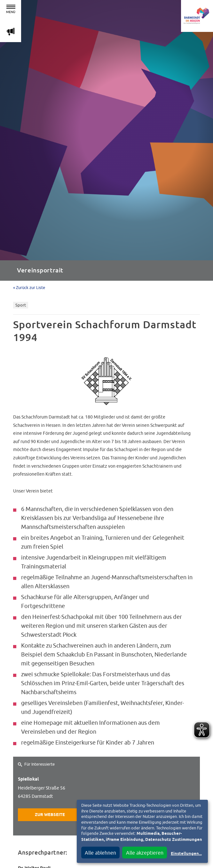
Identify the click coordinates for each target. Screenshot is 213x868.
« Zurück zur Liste (29, 288)
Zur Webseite (50, 815)
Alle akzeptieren (145, 853)
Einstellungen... (186, 854)
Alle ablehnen (100, 853)
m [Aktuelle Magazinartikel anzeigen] (11, 31)
